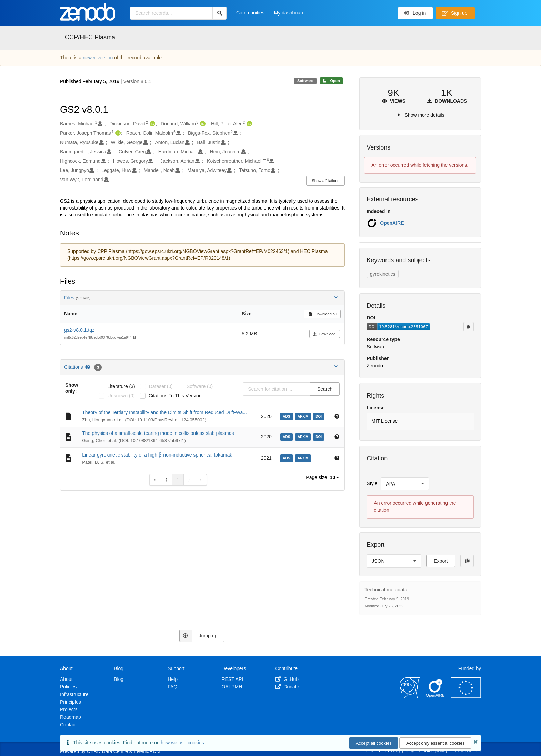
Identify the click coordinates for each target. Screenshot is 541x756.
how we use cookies (182, 743)
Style (372, 483)
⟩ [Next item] (189, 480)
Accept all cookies (374, 743)
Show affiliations (326, 181)
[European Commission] (466, 696)
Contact (68, 725)
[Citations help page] (88, 367)
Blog (119, 679)
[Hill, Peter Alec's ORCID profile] (248, 124)
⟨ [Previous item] (166, 480)
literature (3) (121, 386)
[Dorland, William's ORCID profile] (202, 124)
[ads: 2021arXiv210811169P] (287, 458)
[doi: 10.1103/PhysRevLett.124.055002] (319, 416)
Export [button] (441, 561)
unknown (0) (121, 396)
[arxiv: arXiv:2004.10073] (304, 436)
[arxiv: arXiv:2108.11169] (304, 458)
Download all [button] (322, 314)
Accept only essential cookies (435, 743)
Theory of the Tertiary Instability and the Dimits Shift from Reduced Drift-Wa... (164, 412)
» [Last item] (201, 480)
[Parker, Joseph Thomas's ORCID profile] (117, 133)
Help (173, 679)
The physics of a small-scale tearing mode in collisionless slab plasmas (158, 433)
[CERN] (410, 696)
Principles (71, 702)
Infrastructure (74, 694)
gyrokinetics (383, 274)
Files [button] (202, 298)
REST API (232, 679)
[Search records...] (171, 13)
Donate (287, 687)
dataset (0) (161, 386)
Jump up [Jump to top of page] (198, 636)
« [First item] (155, 480)
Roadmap (71, 717)
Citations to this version (175, 396)
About (66, 679)
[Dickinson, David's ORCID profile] (152, 124)
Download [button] (324, 334)
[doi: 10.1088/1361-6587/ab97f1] (319, 436)
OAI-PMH (232, 687)
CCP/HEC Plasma (90, 37)
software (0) (200, 386)
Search (325, 389)
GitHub (287, 679)
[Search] (219, 13)
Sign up (455, 13)
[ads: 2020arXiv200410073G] (287, 436)
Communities (250, 13)
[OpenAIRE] (435, 696)
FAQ (172, 687)
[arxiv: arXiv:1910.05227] (304, 416)
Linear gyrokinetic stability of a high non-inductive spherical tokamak (157, 455)
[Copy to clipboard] (469, 327)
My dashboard (289, 13)
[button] (420, 421)
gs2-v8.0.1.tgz (79, 330)
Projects (69, 709)
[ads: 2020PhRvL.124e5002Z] (287, 416)
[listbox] (335, 478)
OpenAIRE (392, 223)
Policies (68, 687)
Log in (415, 13)
